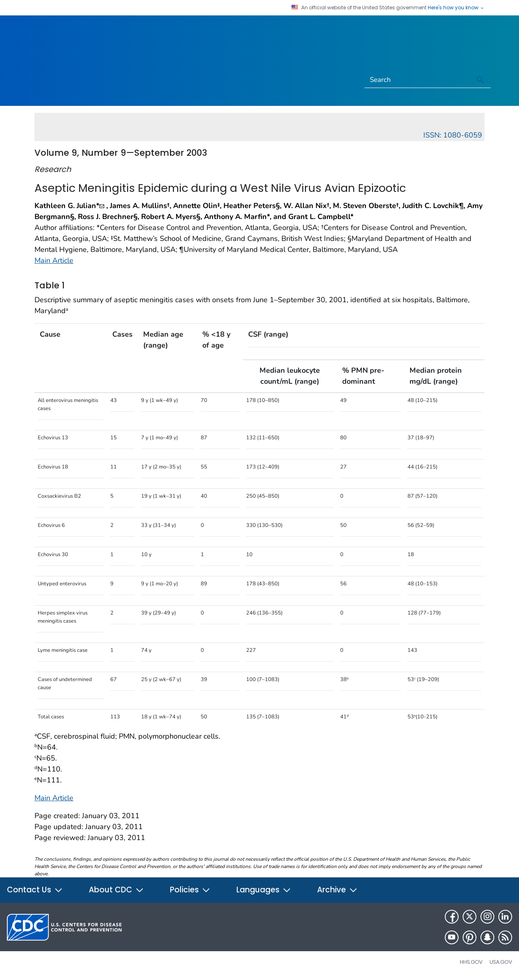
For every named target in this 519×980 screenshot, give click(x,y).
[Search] (418, 80)
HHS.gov (471, 962)
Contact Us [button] (35, 890)
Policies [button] (190, 890)
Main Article (54, 260)
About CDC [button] (116, 890)
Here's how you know (456, 8)
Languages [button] (264, 890)
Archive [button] (337, 890)
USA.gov (501, 962)
